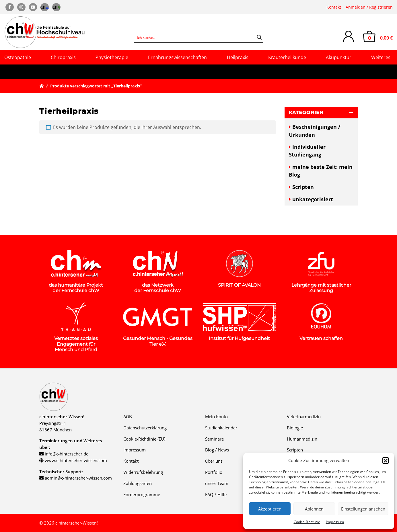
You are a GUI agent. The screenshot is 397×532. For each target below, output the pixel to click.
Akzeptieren (270, 509)
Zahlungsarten (138, 483)
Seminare (214, 439)
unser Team (217, 483)
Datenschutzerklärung (145, 428)
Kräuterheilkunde (287, 57)
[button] (386, 460)
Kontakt (334, 7)
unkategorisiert (313, 199)
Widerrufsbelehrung (143, 472)
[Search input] (195, 37)
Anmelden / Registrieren (369, 7)
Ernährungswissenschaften (177, 57)
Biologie (295, 428)
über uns (214, 461)
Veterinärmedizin (304, 416)
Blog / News (217, 450)
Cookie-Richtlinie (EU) (144, 439)
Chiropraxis (63, 57)
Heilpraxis (238, 57)
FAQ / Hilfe (216, 494)
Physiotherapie (112, 57)
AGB (128, 416)
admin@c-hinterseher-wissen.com (78, 478)
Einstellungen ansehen (363, 509)
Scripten (303, 187)
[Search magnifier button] (259, 37)
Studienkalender (221, 428)
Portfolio (214, 472)
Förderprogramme (142, 494)
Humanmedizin (302, 439)
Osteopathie (18, 57)
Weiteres (381, 57)
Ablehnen (314, 509)
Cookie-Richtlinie (307, 522)
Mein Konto (216, 416)
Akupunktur (339, 57)
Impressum (335, 522)
